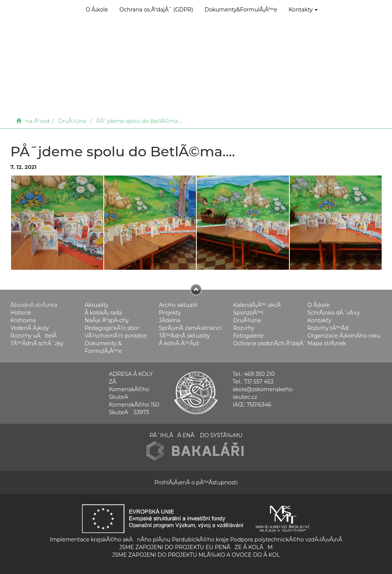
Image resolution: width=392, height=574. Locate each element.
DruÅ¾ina (72, 121)
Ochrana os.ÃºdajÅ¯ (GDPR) (156, 10)
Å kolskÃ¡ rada (103, 313)
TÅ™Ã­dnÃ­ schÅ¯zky (37, 343)
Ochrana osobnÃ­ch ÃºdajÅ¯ (270, 343)
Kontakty (303, 10)
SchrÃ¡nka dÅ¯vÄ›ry (334, 313)
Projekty (170, 313)
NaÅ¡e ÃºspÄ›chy (107, 320)
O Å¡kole (97, 10)
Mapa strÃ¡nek (327, 343)
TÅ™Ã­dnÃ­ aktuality (184, 336)
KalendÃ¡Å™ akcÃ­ (257, 305)
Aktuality (96, 305)
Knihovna (23, 320)
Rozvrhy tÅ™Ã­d (328, 328)
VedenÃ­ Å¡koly (30, 328)
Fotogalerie (248, 336)
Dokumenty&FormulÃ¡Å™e (241, 10)
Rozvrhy (244, 328)
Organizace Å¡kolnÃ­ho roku (344, 336)
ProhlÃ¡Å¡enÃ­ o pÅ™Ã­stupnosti (196, 482)
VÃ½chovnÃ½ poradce (116, 336)
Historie (21, 313)
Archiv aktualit (178, 305)
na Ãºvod (38, 121)
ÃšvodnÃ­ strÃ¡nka (34, 305)
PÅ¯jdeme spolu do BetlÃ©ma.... (140, 121)
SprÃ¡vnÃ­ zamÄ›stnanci (190, 328)
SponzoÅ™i (248, 313)
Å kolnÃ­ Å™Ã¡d (179, 343)
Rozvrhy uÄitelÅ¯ (35, 336)
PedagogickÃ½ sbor (112, 328)
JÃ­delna (170, 320)
